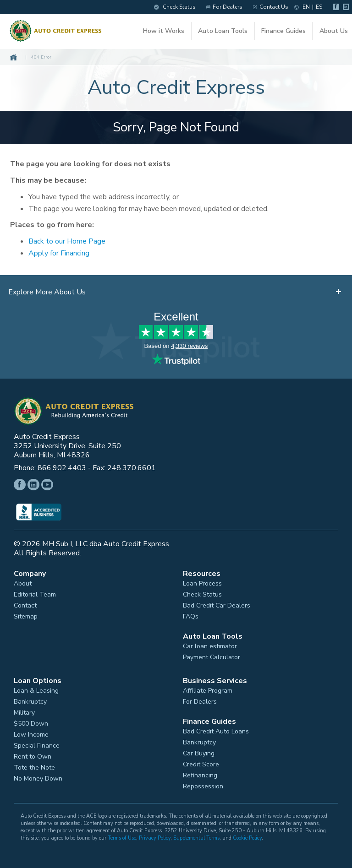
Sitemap (26, 615)
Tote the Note (34, 766)
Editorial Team (35, 593)
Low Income (31, 733)
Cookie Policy (247, 837)
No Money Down (38, 777)
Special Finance (37, 744)
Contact (25, 604)
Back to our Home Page (71, 240)
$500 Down (31, 722)
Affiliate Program (208, 689)
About (23, 582)
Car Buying (199, 752)
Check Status (171, 7)
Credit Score (201, 763)
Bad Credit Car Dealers (217, 604)
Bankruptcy (30, 700)
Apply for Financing (63, 252)
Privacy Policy (155, 837)
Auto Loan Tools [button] (223, 33)
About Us (332, 33)
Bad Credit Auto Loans (216, 730)
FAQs (191, 615)
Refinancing (200, 774)
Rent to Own (33, 755)
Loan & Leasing (36, 689)
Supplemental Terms (196, 837)
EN (302, 7)
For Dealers (220, 7)
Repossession (203, 785)
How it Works (165, 33)
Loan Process (202, 582)
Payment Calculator (212, 656)
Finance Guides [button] (282, 33)
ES (315, 7)
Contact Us (267, 7)
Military (24, 711)
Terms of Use (122, 837)
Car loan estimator (210, 645)
